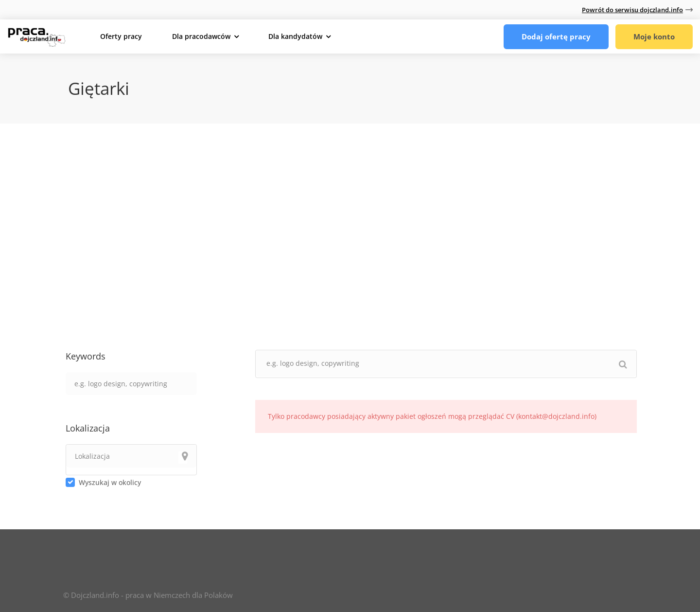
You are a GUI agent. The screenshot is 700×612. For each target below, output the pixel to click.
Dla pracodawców (201, 36)
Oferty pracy (121, 36)
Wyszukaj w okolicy (110, 482)
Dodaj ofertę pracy (556, 36)
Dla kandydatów (295, 36)
